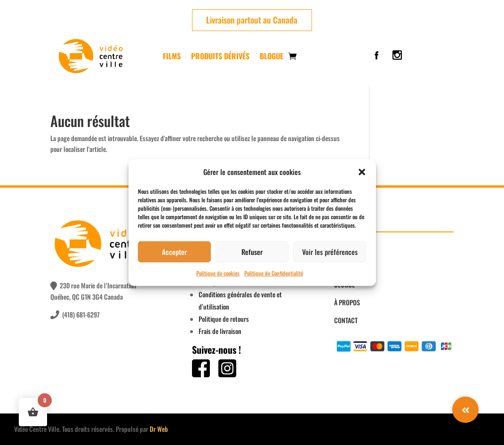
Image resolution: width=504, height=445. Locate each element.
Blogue (272, 56)
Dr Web (159, 429)
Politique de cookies (218, 273)
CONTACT (346, 320)
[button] (362, 172)
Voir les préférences (330, 252)
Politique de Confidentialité (274, 273)
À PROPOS (347, 302)
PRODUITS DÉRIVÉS (220, 56)
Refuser (252, 252)
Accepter (174, 252)
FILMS (172, 56)
